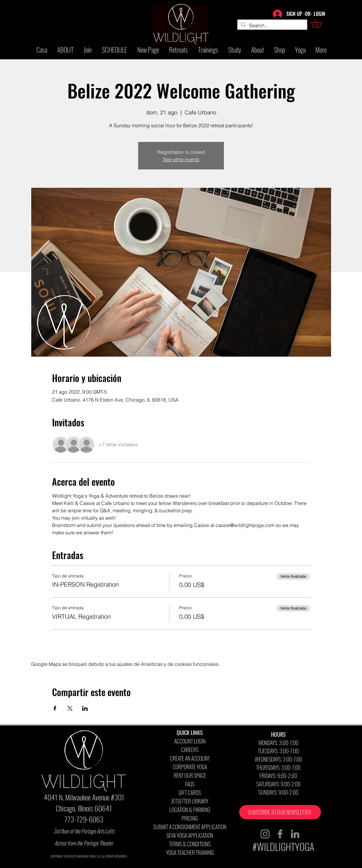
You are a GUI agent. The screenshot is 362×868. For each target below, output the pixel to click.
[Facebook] (280, 834)
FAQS (190, 784)
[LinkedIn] (295, 834)
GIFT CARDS (190, 792)
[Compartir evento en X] (70, 708)
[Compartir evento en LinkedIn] (85, 708)
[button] (320, 24)
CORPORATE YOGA (190, 767)
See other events (181, 159)
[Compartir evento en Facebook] (55, 708)
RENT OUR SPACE (190, 775)
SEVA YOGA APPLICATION (190, 835)
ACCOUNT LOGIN (190, 741)
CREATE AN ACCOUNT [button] (190, 758)
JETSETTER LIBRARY (190, 801)
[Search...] (272, 25)
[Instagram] (265, 834)
